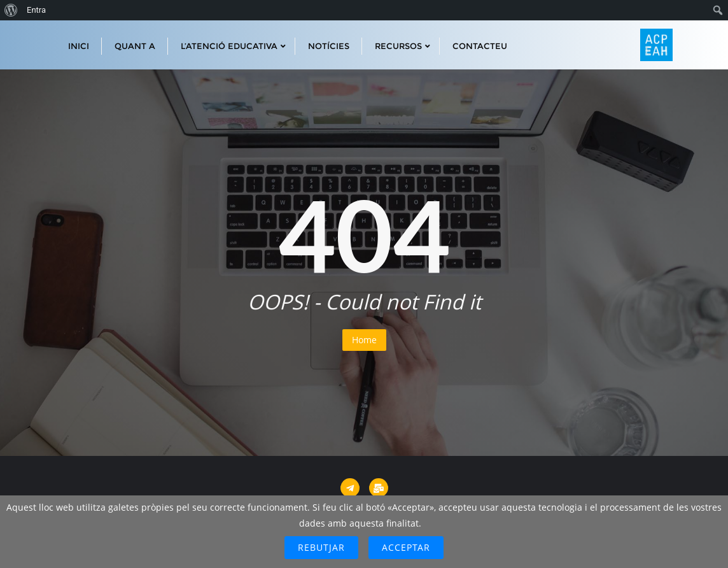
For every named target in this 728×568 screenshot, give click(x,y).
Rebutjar (321, 547)
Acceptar (406, 547)
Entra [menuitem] (36, 10)
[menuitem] (11, 10)
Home (364, 340)
